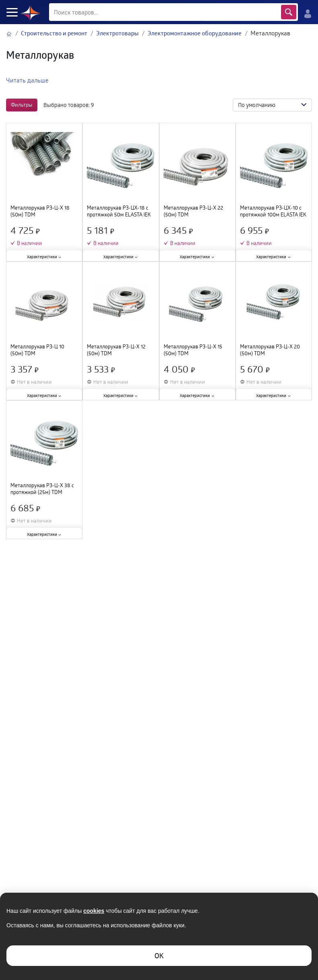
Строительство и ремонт (54, 33)
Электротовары (117, 33)
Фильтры (22, 105)
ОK (159, 955)
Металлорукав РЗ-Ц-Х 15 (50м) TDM (193, 350)
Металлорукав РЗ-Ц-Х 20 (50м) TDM (270, 350)
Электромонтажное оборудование (195, 33)
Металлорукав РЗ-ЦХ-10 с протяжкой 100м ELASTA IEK (273, 211)
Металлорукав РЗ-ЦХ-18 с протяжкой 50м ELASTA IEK (119, 211)
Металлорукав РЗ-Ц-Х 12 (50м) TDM (116, 350)
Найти (288, 12)
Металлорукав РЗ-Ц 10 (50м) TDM (37, 350)
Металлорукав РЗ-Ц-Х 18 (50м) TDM (40, 211)
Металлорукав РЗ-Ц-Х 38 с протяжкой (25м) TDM (42, 489)
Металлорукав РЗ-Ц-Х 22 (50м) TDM (193, 211)
